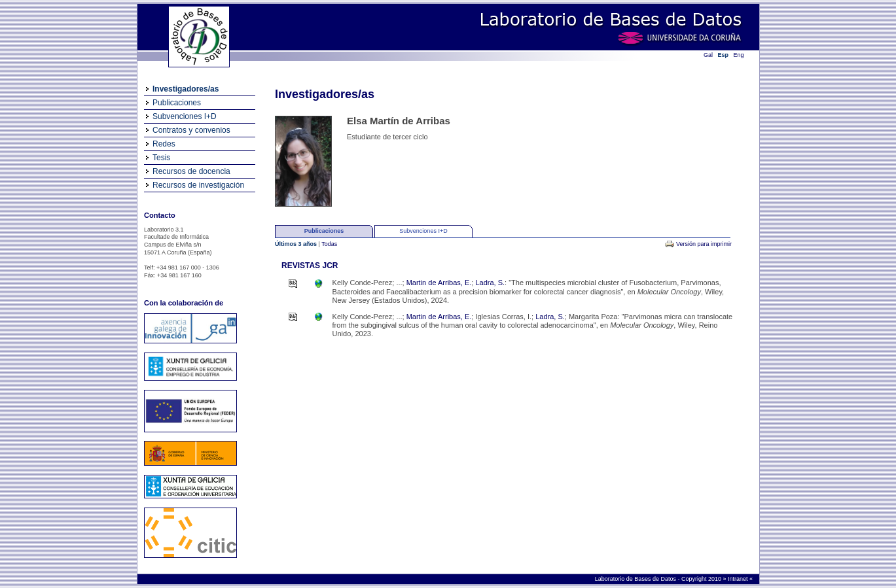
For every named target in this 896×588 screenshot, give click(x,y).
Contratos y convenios (191, 130)
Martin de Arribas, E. (439, 283)
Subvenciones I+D (185, 116)
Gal (708, 55)
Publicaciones (177, 103)
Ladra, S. (490, 283)
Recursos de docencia (191, 171)
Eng (739, 55)
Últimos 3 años (297, 244)
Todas (329, 244)
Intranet (739, 579)
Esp (724, 55)
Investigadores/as (186, 89)
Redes (164, 144)
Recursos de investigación (198, 185)
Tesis (161, 158)
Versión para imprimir (704, 244)
